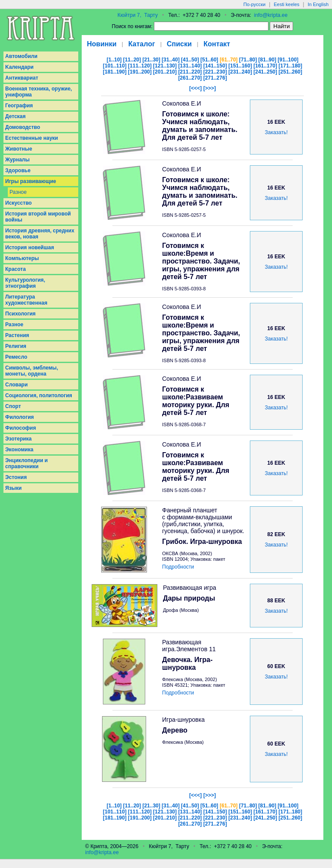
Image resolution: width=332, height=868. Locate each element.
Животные (19, 149)
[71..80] (248, 60)
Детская (15, 116)
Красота (16, 269)
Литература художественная (26, 300)
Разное (18, 192)
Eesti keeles (286, 4)
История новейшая (30, 248)
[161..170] (265, 66)
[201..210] (165, 72)
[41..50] (190, 60)
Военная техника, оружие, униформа (38, 92)
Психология (20, 314)
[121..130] (165, 66)
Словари (16, 385)
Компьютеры (22, 258)
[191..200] (140, 72)
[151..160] (240, 66)
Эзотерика (18, 439)
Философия (21, 428)
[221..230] (215, 72)
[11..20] (132, 60)
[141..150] (215, 66)
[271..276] (215, 78)
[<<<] (196, 88)
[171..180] (290, 66)
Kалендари (19, 67)
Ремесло (16, 357)
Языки (13, 488)
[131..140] (190, 66)
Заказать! (276, 132)
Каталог (142, 44)
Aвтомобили (21, 56)
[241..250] (265, 72)
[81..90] (267, 60)
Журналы (17, 160)
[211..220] (190, 72)
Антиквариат (22, 78)
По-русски (254, 4)
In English (318, 4)
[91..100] (288, 60)
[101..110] (115, 66)
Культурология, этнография (25, 283)
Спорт (13, 406)
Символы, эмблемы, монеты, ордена (32, 371)
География (19, 106)
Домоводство (23, 127)
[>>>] (209, 88)
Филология (19, 417)
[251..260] (290, 72)
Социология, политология (39, 395)
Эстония (16, 477)
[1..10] (114, 60)
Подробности (178, 567)
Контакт (217, 44)
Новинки (102, 44)
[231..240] (240, 72)
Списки (179, 44)
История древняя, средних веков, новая (40, 234)
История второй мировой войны (38, 217)
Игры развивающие (31, 181)
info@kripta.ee (271, 15)
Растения (17, 335)
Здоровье (18, 170)
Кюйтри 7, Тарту (138, 15)
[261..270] (190, 78)
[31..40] (171, 60)
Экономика (19, 450)
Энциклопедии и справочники (27, 463)
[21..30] (151, 60)
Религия (16, 346)
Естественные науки (32, 138)
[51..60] (209, 60)
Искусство (18, 203)
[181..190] (115, 72)
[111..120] (140, 66)
